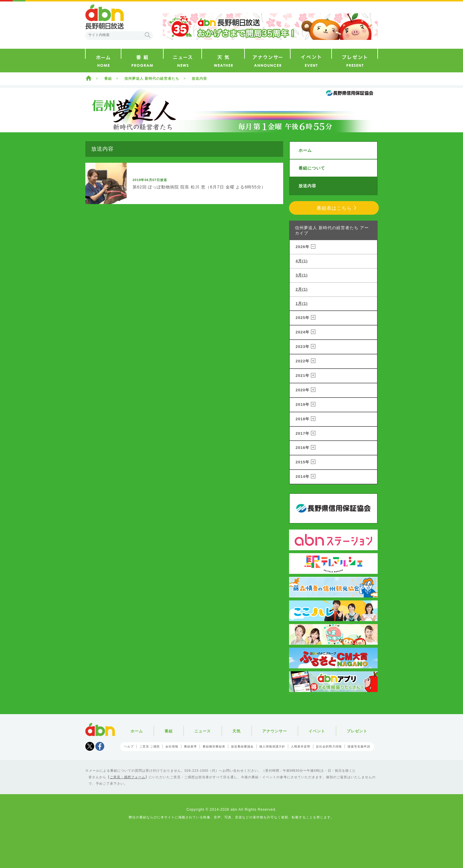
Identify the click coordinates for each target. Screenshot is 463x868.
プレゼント (357, 731)
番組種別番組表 (214, 746)
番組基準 (190, 746)
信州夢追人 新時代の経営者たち (152, 79)
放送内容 (199, 79)
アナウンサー (275, 731)
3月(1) (302, 275)
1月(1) (302, 303)
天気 (237, 731)
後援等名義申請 (359, 746)
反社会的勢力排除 (329, 746)
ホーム (89, 78)
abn (100, 729)
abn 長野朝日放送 (105, 17)
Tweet (90, 746)
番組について (312, 168)
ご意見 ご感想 (150, 746)
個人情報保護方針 (272, 746)
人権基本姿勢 (301, 746)
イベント (317, 731)
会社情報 (172, 746)
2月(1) (302, 289)
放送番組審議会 (242, 746)
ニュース (203, 731)
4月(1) (302, 261)
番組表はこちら (334, 208)
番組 (108, 79)
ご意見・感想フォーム (128, 777)
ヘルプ (129, 746)
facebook (100, 746)
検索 (148, 35)
